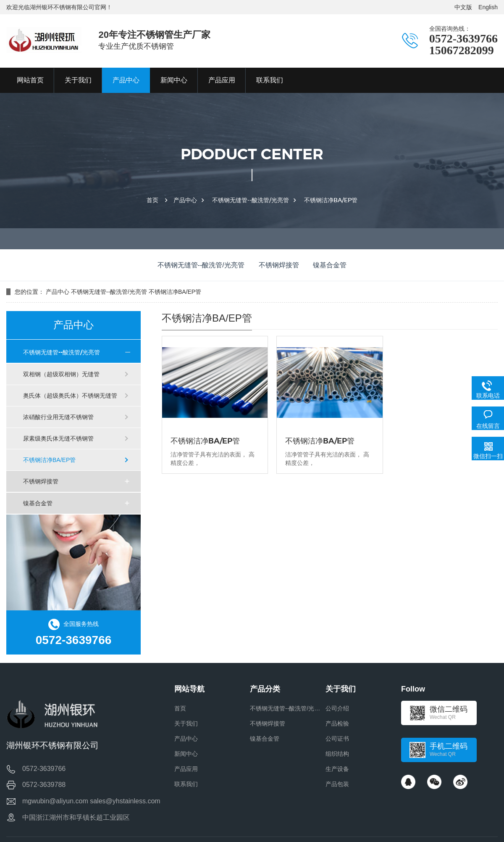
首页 (152, 200)
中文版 (463, 7)
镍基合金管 (330, 265)
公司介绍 (337, 708)
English (488, 7)
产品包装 (337, 784)
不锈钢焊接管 (279, 265)
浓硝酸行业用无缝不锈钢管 (58, 417)
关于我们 (186, 723)
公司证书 (337, 739)
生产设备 (337, 769)
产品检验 (337, 723)
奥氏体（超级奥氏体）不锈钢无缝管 (70, 396)
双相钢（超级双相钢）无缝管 (61, 374)
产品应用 (186, 769)
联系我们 (186, 784)
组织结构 (337, 754)
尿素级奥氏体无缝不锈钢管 (58, 438)
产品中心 (185, 200)
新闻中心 (186, 754)
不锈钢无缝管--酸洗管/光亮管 (251, 200)
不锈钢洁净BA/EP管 (331, 200)
